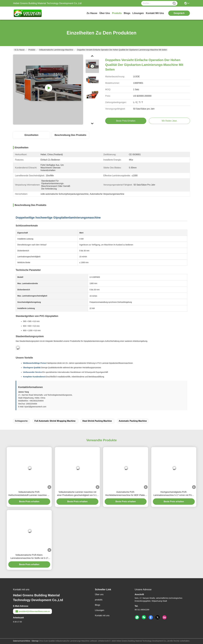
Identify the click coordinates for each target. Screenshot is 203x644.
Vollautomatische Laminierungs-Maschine (56, 50)
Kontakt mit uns (102, 615)
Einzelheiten (31, 135)
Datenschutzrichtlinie (22, 641)
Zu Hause (92, 13)
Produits (32, 50)
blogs (127, 13)
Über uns (105, 13)
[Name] (174, 3)
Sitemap (35, 641)
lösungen (138, 13)
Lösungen (100, 610)
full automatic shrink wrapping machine (55, 421)
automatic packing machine (133, 421)
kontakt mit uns (155, 13)
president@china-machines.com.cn (32, 611)
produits (117, 13)
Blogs (98, 605)
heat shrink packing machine (97, 421)
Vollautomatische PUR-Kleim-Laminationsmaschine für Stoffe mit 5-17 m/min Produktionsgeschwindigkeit (29, 557)
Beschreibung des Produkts (70, 135)
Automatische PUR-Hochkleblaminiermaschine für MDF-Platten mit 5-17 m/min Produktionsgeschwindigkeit (126, 494)
